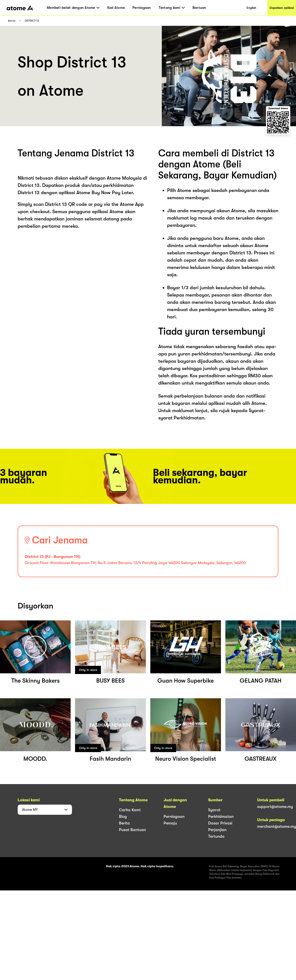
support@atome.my (275, 807)
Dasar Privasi (220, 823)
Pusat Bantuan (132, 830)
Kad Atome (116, 8)
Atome (12, 21)
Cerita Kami (130, 810)
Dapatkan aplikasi (282, 8)
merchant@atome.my (277, 826)
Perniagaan (142, 8)
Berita (124, 823)
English (251, 8)
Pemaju (170, 823)
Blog (123, 817)
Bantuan (199, 8)
